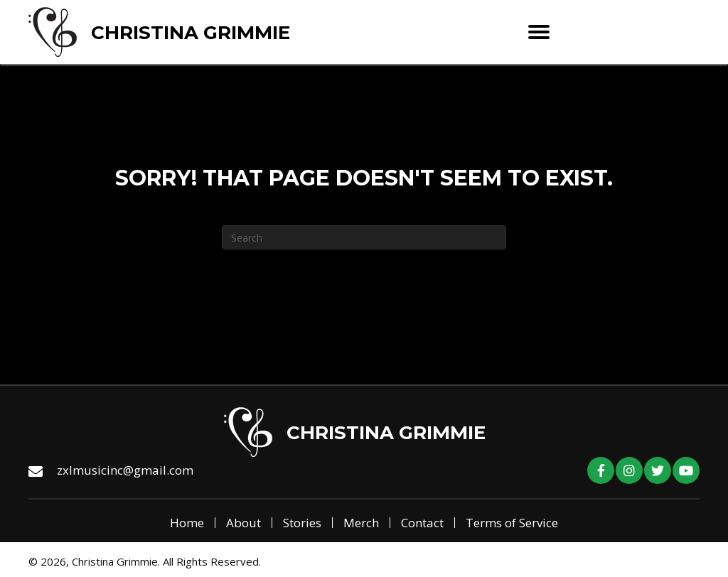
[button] (601, 470)
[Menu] (539, 32)
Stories (302, 523)
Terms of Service (512, 523)
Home (187, 523)
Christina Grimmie (191, 33)
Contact (422, 523)
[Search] (364, 237)
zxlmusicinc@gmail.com (125, 470)
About (243, 523)
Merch (361, 523)
